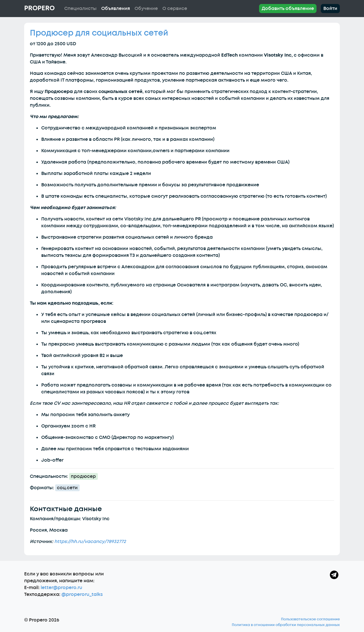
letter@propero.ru (61, 588)
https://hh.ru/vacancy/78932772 (90, 542)
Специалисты (80, 9)
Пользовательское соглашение (310, 619)
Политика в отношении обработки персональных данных (286, 625)
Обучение (146, 9)
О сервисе (175, 9)
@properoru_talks (82, 594)
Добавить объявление (288, 9)
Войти (330, 9)
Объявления (116, 9)
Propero (39, 8)
